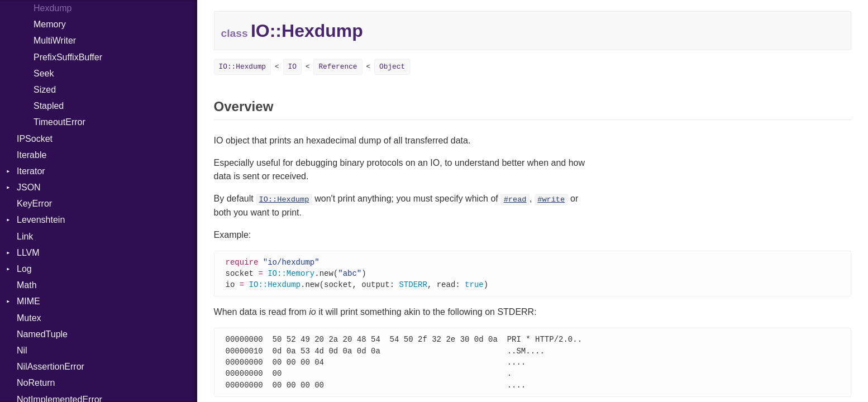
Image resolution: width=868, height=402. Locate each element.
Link (25, 236)
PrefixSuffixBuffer (68, 57)
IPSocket (35, 139)
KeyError (34, 204)
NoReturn (36, 383)
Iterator (31, 171)
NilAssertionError (51, 367)
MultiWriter (55, 40)
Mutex (29, 318)
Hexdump (53, 8)
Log (24, 269)
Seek (44, 73)
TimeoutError (59, 122)
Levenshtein (41, 220)
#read (515, 200)
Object (392, 67)
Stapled (49, 106)
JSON (29, 187)
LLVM (28, 253)
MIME (28, 301)
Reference (338, 67)
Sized (45, 90)
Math (27, 285)
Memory (50, 24)
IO (292, 67)
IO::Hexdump (242, 67)
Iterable (32, 155)
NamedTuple (42, 334)
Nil (22, 350)
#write (551, 200)
